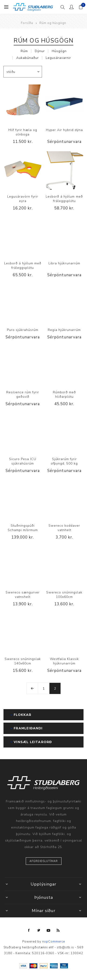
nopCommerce (54, 942)
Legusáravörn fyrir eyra (23, 199)
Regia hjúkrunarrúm (64, 330)
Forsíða (27, 23)
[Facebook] (29, 930)
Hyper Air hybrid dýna (64, 130)
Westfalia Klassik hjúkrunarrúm (64, 661)
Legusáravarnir (58, 58)
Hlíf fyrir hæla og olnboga (23, 132)
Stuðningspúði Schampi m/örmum (23, 528)
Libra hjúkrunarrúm (64, 263)
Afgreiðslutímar (44, 861)
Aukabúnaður (27, 58)
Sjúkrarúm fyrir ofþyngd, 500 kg (64, 461)
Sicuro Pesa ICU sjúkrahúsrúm (23, 461)
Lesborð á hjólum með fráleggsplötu (64, 199)
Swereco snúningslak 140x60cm (23, 661)
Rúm (24, 51)
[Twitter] (39, 930)
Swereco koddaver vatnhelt (64, 528)
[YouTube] (48, 930)
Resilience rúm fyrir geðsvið (23, 394)
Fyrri (32, 688)
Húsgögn (59, 51)
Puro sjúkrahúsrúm (23, 330)
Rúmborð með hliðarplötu (64, 394)
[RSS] (58, 930)
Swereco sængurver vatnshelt (23, 595)
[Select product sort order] (23, 72)
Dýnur (40, 51)
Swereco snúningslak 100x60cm (64, 595)
